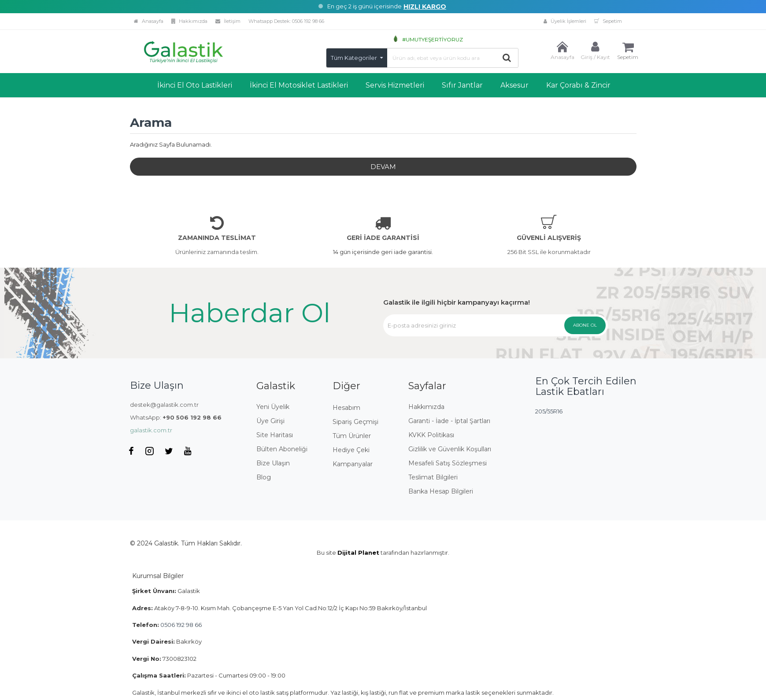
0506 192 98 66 (308, 21)
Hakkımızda (189, 21)
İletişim (228, 21)
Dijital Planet (358, 553)
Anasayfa (149, 21)
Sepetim (608, 21)
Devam (383, 167)
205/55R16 (549, 411)
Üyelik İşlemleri (459, 21)
